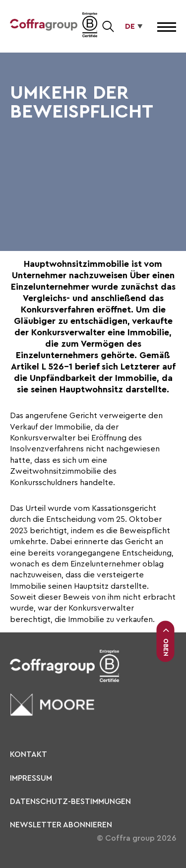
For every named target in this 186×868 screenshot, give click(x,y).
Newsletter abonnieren (61, 825)
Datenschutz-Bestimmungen (70, 802)
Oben (166, 642)
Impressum (31, 778)
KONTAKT (29, 754)
